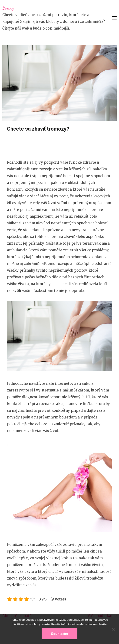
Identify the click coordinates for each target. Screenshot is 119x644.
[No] (113, 629)
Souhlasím (59, 634)
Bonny (8, 8)
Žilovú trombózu (89, 578)
